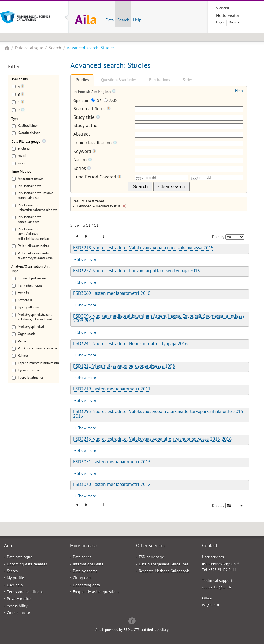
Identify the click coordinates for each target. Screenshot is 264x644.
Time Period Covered (97, 177)
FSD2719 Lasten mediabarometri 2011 (112, 390)
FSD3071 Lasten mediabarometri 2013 (112, 463)
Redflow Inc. (132, 620)
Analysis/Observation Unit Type (30, 269)
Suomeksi (222, 8)
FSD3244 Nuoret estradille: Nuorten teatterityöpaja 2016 (130, 344)
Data (110, 21)
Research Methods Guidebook (164, 572)
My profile (15, 578)
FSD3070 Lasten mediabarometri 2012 (112, 485)
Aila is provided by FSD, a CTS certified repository (132, 630)
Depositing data (86, 586)
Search (123, 21)
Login (220, 23)
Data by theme (85, 572)
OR (97, 101)
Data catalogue (29, 48)
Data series (82, 558)
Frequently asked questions (96, 592)
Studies (82, 80)
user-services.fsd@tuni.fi (221, 564)
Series (188, 80)
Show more (87, 260)
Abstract (82, 135)
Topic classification (95, 143)
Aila (7, 48)
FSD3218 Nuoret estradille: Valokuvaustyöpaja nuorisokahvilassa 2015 (143, 249)
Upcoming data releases (27, 565)
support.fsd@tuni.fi (217, 588)
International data (88, 565)
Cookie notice (18, 613)
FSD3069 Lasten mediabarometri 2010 (112, 294)
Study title (87, 118)
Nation (83, 160)
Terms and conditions (25, 592)
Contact (210, 546)
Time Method (21, 172)
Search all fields (92, 109)
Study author (86, 126)
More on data (83, 546)
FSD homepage (151, 558)
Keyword (85, 152)
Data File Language (26, 142)
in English (103, 92)
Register (235, 23)
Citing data (82, 578)
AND (110, 101)
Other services (151, 546)
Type (15, 119)
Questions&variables (119, 80)
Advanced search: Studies (91, 48)
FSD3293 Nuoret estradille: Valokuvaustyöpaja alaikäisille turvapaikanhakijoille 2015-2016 (159, 415)
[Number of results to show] (235, 237)
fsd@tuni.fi (211, 605)
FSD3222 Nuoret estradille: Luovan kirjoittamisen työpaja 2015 (137, 271)
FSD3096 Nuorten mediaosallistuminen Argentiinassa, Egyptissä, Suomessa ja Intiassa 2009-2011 (159, 319)
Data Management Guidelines (164, 565)
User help (15, 586)
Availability (20, 80)
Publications (159, 80)
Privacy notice (19, 599)
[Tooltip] (23, 87)
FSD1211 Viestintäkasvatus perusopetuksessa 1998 (124, 367)
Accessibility (17, 606)
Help (137, 21)
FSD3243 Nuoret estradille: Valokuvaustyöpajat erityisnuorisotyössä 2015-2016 (152, 440)
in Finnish (82, 92)
